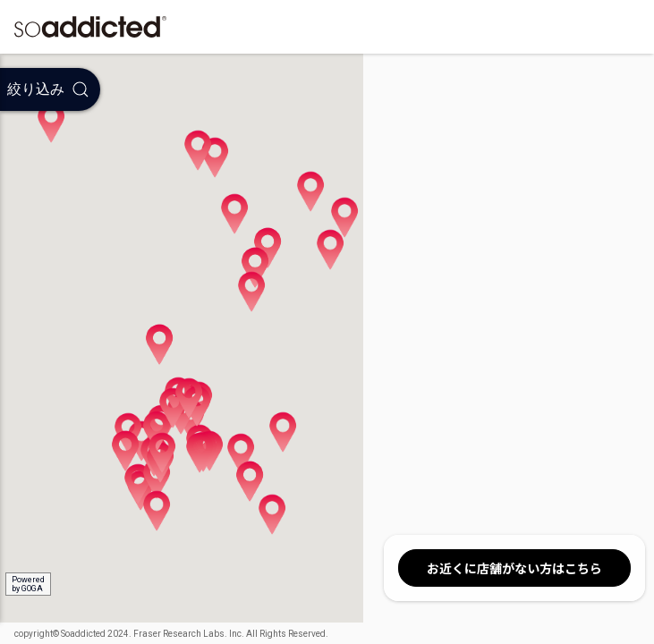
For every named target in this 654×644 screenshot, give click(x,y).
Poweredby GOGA (28, 584)
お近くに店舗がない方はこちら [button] (514, 568)
